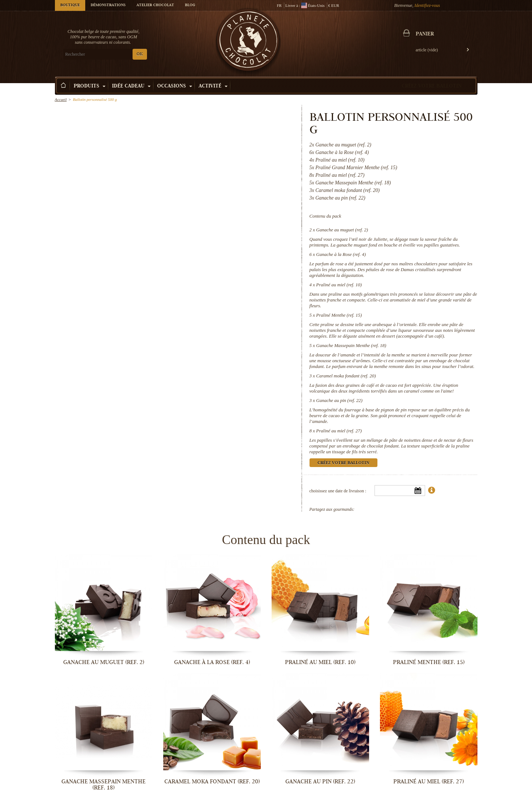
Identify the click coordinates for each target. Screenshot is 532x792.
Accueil (61, 99)
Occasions (175, 86)
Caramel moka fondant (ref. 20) (346, 376)
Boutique (70, 5)
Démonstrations (108, 5)
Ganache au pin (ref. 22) (339, 400)
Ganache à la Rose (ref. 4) (341, 254)
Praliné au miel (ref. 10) (339, 285)
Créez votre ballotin (432, 86)
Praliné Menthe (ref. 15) (339, 315)
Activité (213, 86)
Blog (190, 5)
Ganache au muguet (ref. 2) (342, 230)
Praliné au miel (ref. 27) (339, 431)
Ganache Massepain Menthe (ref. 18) (351, 345)
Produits (90, 86)
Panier (425, 34)
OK (140, 54)
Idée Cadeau (131, 86)
